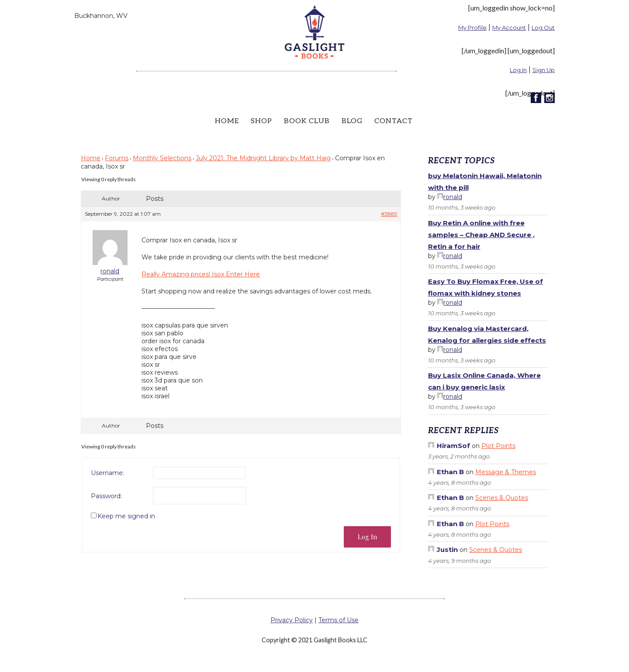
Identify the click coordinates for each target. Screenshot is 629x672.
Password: (106, 496)
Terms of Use (339, 620)
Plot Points (498, 446)
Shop (261, 121)
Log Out (543, 28)
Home (227, 121)
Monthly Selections (162, 158)
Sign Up (544, 70)
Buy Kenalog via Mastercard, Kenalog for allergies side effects (487, 334)
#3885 (389, 214)
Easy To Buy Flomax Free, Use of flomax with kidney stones (486, 287)
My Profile (472, 28)
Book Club (307, 121)
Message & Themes (506, 472)
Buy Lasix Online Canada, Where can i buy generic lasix (484, 381)
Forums (117, 158)
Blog (352, 121)
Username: (107, 473)
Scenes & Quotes (502, 498)
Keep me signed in (126, 516)
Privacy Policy (292, 620)
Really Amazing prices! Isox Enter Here (201, 274)
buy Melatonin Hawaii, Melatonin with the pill (485, 182)
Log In (518, 70)
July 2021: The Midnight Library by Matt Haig (263, 158)
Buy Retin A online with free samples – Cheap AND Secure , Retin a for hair (481, 235)
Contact (394, 121)
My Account (509, 28)
